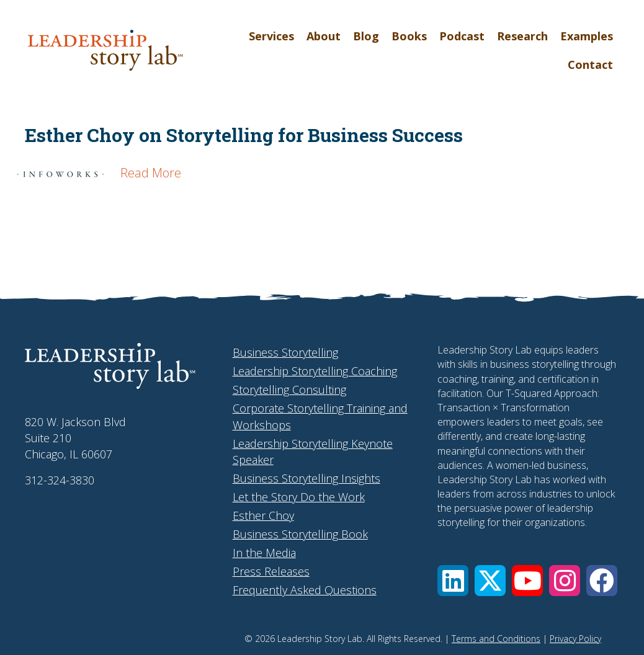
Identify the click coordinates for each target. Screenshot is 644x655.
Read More (151, 173)
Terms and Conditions (496, 639)
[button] (453, 581)
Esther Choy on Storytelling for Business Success (244, 135)
